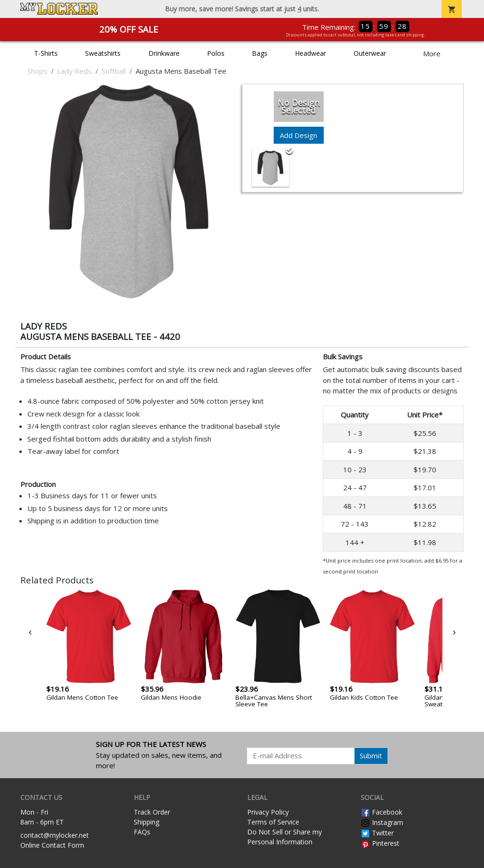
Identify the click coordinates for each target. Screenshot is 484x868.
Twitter (377, 833)
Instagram (382, 822)
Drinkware (164, 53)
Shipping (147, 822)
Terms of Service (273, 822)
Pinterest (380, 843)
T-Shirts (46, 53)
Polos (216, 53)
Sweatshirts (103, 53)
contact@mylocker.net (55, 835)
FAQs (142, 832)
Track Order (152, 812)
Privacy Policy (268, 812)
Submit (371, 755)
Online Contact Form (52, 845)
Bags (260, 53)
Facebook (381, 812)
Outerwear (370, 53)
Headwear (311, 53)
